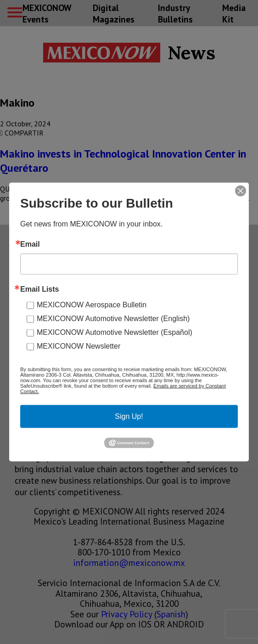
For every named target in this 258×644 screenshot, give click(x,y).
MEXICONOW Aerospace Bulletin (92, 305)
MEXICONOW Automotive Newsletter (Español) (115, 332)
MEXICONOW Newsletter (79, 346)
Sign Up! (129, 416)
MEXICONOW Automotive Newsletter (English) (113, 319)
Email (30, 244)
